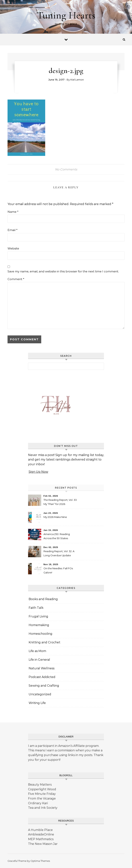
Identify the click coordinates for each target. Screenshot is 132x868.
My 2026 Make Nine (55, 517)
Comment (16, 279)
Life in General (39, 660)
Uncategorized (40, 694)
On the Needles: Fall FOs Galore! (58, 570)
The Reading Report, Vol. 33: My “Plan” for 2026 (60, 502)
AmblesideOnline (41, 834)
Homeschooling (40, 634)
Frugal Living (38, 616)
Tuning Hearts (66, 15)
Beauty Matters (40, 785)
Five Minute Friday (42, 794)
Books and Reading (43, 599)
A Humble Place (40, 830)
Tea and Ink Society (43, 808)
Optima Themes (40, 861)
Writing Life (37, 703)
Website (13, 248)
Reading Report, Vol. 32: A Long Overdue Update (59, 553)
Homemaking (39, 625)
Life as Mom (37, 651)
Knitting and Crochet (44, 642)
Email (13, 230)
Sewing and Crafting (44, 686)
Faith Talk (36, 608)
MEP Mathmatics (41, 839)
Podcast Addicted (42, 677)
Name (13, 212)
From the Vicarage (42, 798)
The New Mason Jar (43, 844)
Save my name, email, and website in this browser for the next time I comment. (63, 271)
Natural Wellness (42, 668)
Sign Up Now (38, 472)
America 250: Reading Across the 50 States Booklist (57, 537)
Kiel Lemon (77, 80)
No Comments (66, 169)
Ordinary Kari (38, 803)
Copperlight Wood (42, 789)
